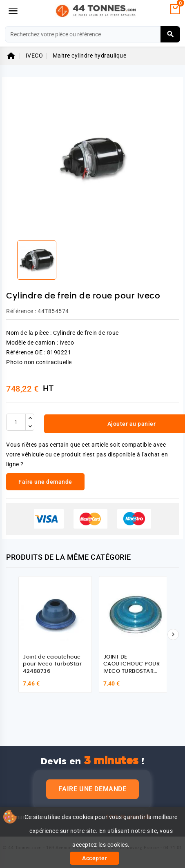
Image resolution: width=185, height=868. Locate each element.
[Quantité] (16, 422)
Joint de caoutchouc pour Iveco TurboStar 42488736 (52, 664)
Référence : (21, 311)
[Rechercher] (92, 34)
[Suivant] (173, 634)
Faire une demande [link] (45, 482)
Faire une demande (92, 789)
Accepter (95, 858)
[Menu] (13, 11)
